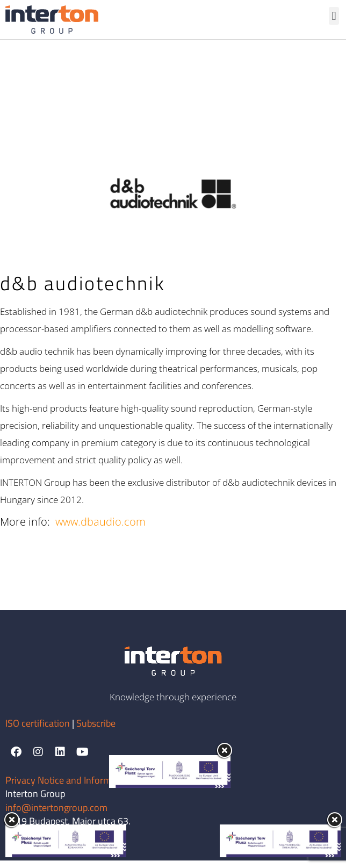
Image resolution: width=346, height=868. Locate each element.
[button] (334, 16)
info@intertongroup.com (56, 815)
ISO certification (39, 731)
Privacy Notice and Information (69, 787)
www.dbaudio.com (100, 529)
